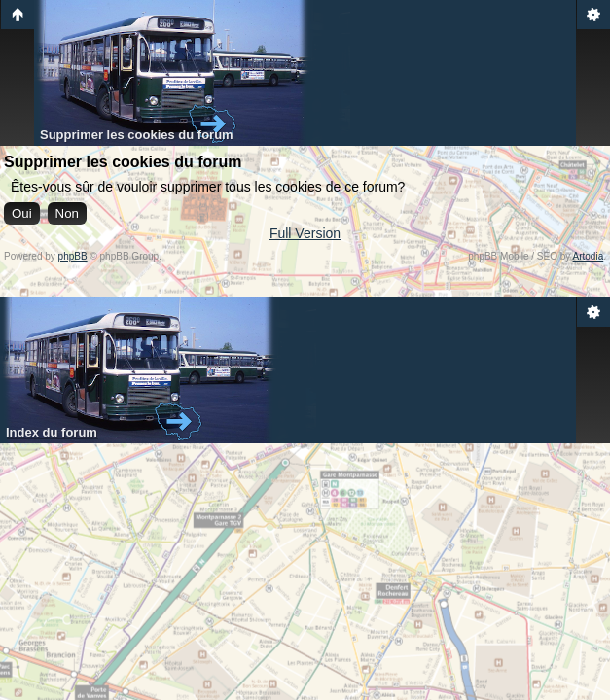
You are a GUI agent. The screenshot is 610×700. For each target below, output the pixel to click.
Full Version (305, 233)
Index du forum (52, 432)
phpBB (73, 256)
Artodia (589, 256)
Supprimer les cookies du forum (137, 135)
